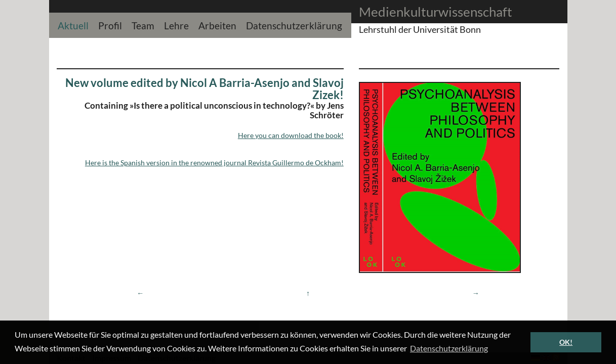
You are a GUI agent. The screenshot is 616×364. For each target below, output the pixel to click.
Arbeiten (217, 25)
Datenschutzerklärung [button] (449, 348)
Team (143, 25)
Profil (110, 25)
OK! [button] (566, 342)
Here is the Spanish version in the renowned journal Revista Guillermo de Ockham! (214, 163)
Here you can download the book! (291, 135)
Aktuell (73, 25)
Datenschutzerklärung (294, 25)
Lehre (176, 25)
